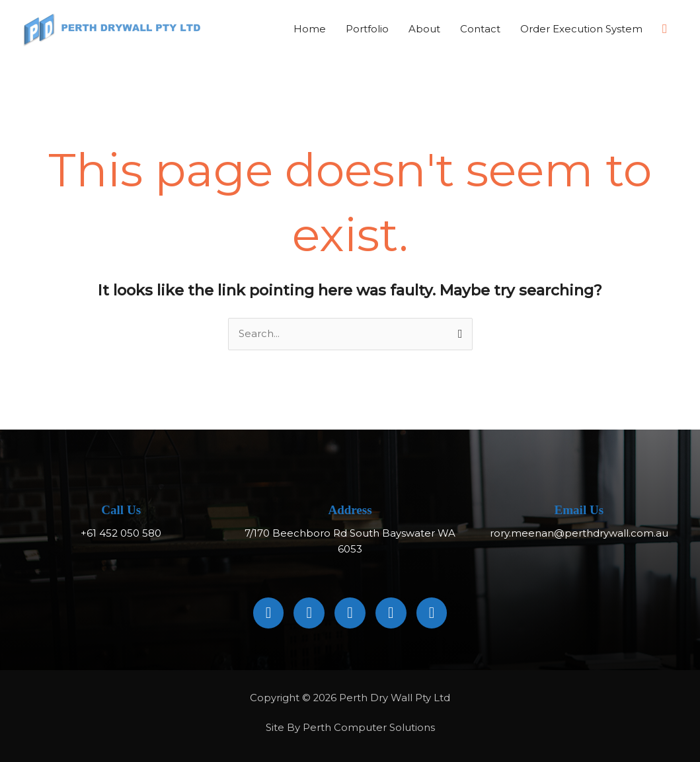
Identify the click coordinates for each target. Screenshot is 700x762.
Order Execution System (581, 29)
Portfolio (367, 29)
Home (310, 29)
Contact (480, 29)
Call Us (121, 511)
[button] (665, 29)
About (424, 29)
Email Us (579, 511)
